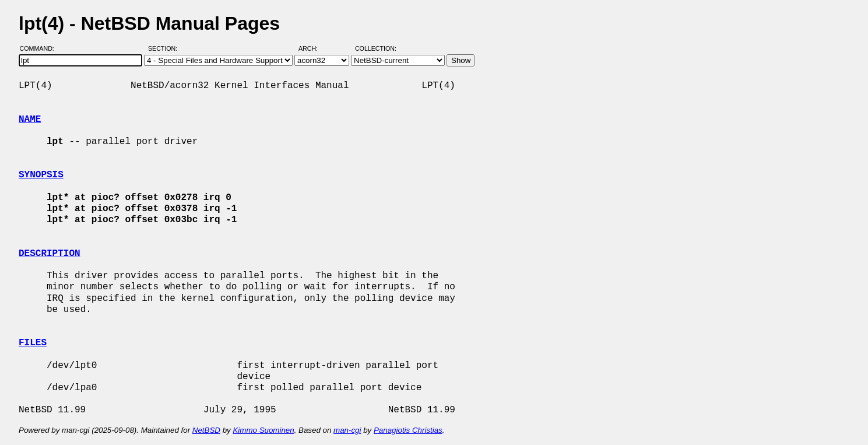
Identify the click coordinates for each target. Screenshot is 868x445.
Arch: (313, 48)
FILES (33, 343)
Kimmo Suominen (263, 430)
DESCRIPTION (50, 254)
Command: (41, 48)
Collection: (376, 48)
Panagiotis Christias (408, 430)
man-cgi (347, 430)
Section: (165, 48)
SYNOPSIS (41, 175)
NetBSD (206, 430)
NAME (30, 120)
